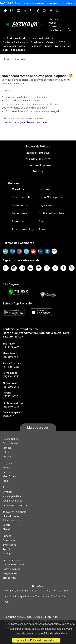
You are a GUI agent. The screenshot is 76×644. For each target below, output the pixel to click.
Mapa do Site (19, 189)
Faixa (5, 481)
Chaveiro (8, 529)
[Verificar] (18, 292)
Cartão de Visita (11, 443)
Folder (6, 452)
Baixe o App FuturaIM (17, 303)
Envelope (8, 492)
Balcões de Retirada (38, 146)
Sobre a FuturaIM (21, 197)
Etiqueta (7, 463)
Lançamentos (10, 573)
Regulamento (46, 205)
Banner (7, 472)
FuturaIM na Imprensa (38, 165)
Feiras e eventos (11, 569)
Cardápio (8, 553)
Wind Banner (10, 476)
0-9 (6, 602)
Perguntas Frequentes (38, 159)
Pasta (6, 487)
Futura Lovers (20, 213)
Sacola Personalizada (14, 512)
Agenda (7, 549)
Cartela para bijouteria (15, 505)
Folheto (7, 448)
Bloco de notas (11, 516)
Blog (41, 221)
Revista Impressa (11, 560)
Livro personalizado (13, 564)
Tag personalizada (13, 500)
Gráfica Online (11, 439)
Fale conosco (19, 221)
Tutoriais (38, 171)
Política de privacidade (54, 634)
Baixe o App (45, 189)
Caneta (7, 525)
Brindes (7, 536)
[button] (43, 26)
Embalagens (9, 545)
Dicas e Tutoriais (21, 205)
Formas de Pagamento (19, 243)
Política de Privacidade (51, 213)
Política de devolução (24, 229)
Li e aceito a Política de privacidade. (36, 640)
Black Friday (9, 578)
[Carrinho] (70, 30)
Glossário (38, 586)
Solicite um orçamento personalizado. (26, 122)
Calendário (9, 540)
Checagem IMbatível (38, 153)
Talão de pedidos (12, 520)
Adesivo (7, 456)
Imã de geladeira (12, 496)
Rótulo (6, 467)
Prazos (43, 229)
